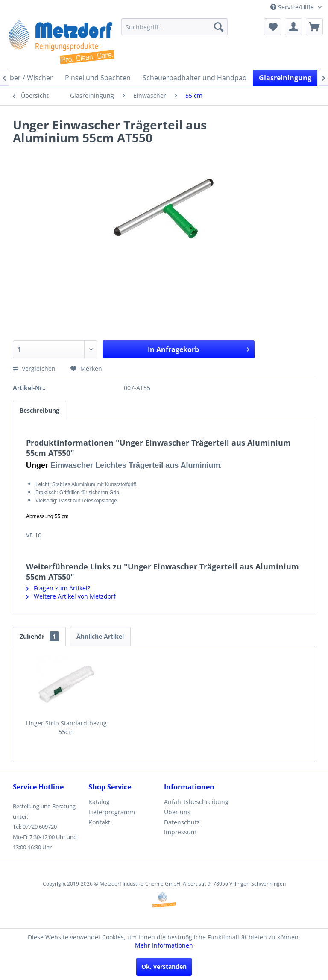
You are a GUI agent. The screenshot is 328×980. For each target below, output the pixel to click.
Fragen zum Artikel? (58, 588)
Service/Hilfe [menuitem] (293, 7)
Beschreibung (40, 410)
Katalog (99, 802)
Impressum (180, 832)
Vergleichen (34, 368)
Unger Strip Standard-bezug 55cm (66, 727)
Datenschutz (182, 822)
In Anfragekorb (199, 348)
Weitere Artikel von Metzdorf (71, 596)
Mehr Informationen (164, 945)
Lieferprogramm (112, 812)
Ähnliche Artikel (100, 636)
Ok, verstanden (164, 967)
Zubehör (39, 636)
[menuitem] (175, 27)
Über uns (177, 812)
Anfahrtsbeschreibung (196, 802)
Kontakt (99, 822)
